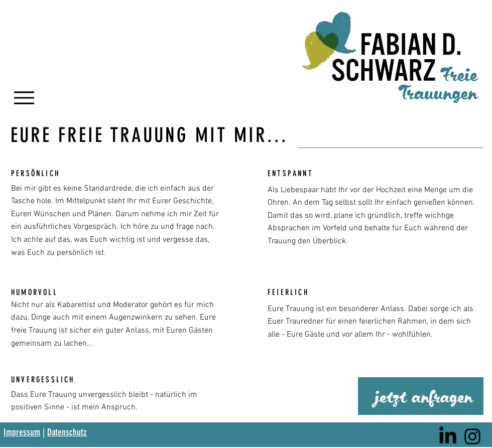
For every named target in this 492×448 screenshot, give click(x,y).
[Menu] (24, 98)
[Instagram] (472, 436)
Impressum (22, 432)
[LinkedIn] (448, 436)
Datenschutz (67, 432)
